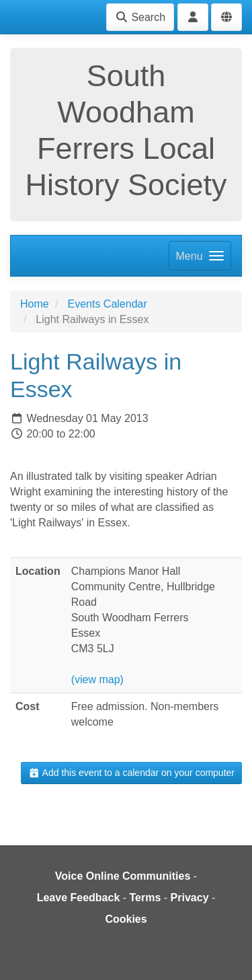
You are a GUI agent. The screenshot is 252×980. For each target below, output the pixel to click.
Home (35, 304)
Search (140, 17)
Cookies (126, 919)
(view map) (97, 679)
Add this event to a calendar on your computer (131, 773)
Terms (145, 898)
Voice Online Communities (123, 876)
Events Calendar (107, 304)
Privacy (190, 898)
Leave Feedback (79, 898)
